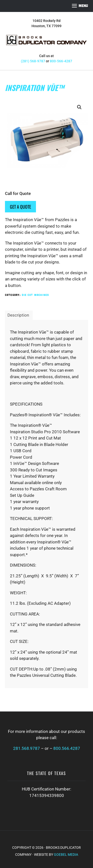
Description (18, 315)
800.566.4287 (67, 748)
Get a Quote (20, 207)
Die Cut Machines (35, 295)
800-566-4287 (61, 61)
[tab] (18, 315)
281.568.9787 (27, 748)
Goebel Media (66, 855)
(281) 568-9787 (33, 61)
